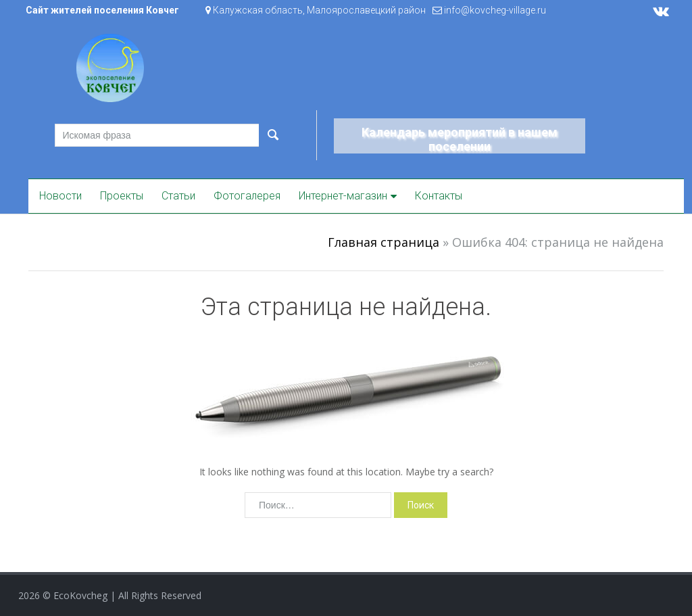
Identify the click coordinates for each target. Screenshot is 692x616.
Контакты (439, 196)
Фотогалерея (247, 196)
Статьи (178, 196)
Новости (60, 196)
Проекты (122, 196)
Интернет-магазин (343, 196)
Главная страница (384, 242)
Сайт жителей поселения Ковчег (102, 10)
